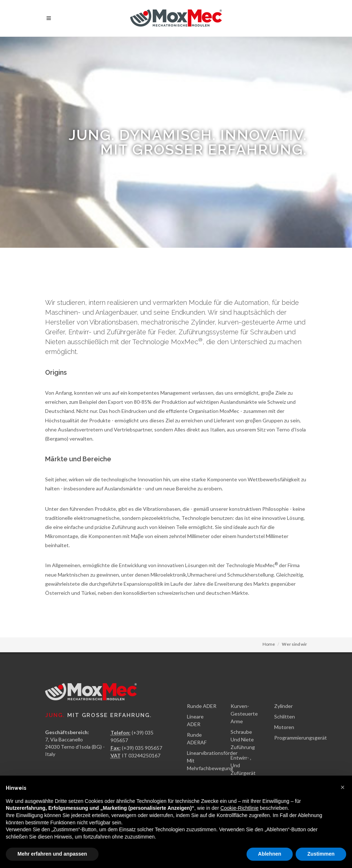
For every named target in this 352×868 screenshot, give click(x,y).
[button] (343, 787)
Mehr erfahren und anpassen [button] (52, 854)
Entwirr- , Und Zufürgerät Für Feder (243, 769)
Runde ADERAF (197, 738)
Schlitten (285, 716)
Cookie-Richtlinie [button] (239, 808)
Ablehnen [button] (270, 854)
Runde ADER (202, 706)
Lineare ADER (195, 720)
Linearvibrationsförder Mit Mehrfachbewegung (212, 761)
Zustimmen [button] (321, 854)
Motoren (284, 727)
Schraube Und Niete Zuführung (243, 739)
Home (269, 644)
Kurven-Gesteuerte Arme (244, 714)
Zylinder (283, 706)
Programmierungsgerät (301, 738)
